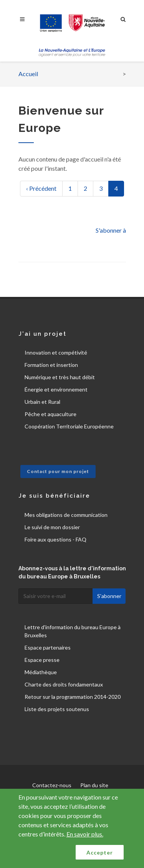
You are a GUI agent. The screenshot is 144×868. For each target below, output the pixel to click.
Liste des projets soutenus (57, 709)
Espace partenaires (48, 647)
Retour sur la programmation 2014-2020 (73, 697)
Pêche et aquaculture (50, 414)
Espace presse (42, 660)
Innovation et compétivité (56, 352)
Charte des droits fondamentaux (64, 684)
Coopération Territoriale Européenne (69, 426)
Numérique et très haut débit (60, 377)
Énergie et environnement (56, 389)
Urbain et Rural (42, 402)
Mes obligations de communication (66, 515)
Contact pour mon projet (58, 471)
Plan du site (94, 785)
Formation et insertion (51, 365)
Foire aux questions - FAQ (55, 539)
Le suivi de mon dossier (52, 527)
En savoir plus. (85, 834)
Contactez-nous (52, 785)
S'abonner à (111, 230)
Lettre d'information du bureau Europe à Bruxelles (73, 631)
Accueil (28, 74)
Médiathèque (41, 672)
